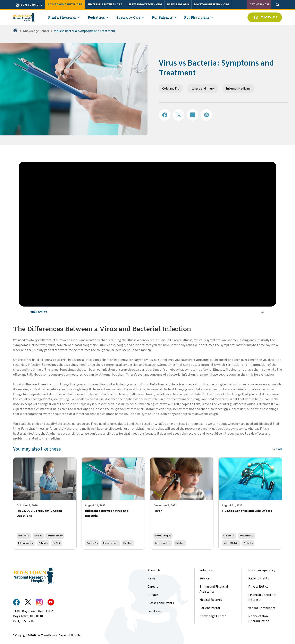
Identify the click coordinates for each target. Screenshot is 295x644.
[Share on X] (179, 115)
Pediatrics (43, 543)
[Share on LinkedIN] (193, 115)
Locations (154, 611)
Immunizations (247, 536)
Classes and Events (161, 603)
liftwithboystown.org (145, 5)
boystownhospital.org (65, 5)
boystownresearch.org (212, 5)
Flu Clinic (57, 543)
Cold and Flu (171, 89)
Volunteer (206, 570)
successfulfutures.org (105, 5)
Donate (153, 595)
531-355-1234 (265, 17)
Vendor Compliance (262, 608)
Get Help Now (259, 5)
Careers (153, 587)
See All (277, 449)
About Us (154, 570)
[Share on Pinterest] (206, 115)
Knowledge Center (36, 31)
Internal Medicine (238, 89)
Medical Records (211, 600)
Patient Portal (210, 608)
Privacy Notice (258, 587)
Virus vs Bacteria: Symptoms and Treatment (85, 31)
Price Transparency (262, 570)
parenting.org (178, 5)
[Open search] (277, 5)
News (151, 578)
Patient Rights (259, 578)
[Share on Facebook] (165, 115)
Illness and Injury (203, 89)
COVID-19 (38, 536)
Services (205, 578)
